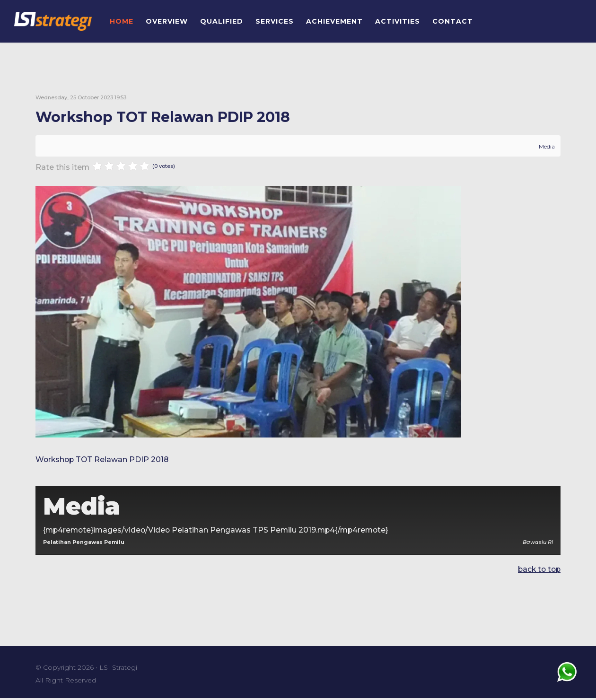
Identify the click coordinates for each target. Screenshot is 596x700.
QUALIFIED (222, 21)
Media (547, 146)
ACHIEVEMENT (334, 21)
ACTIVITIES (398, 21)
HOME (122, 21)
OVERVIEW (167, 21)
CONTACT (453, 21)
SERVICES (275, 21)
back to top (538, 571)
